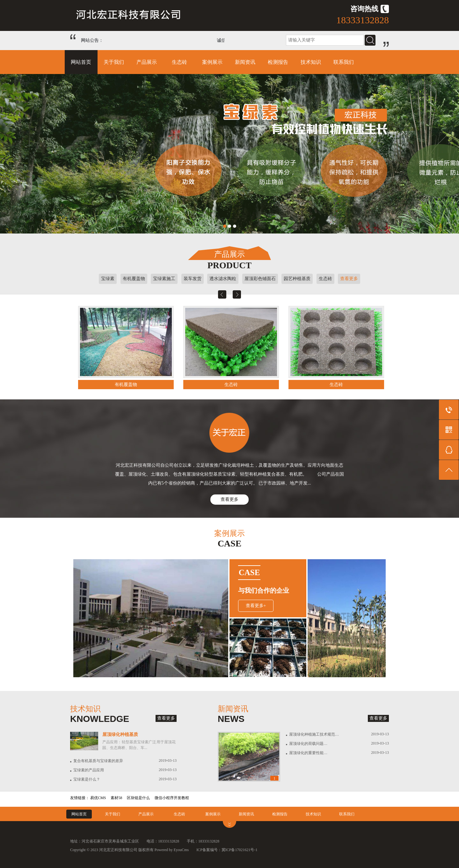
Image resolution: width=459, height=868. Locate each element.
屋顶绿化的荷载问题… (308, 744)
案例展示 (212, 62)
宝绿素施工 (164, 279)
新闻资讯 (245, 62)
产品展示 (147, 62)
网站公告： (92, 40)
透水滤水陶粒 (223, 279)
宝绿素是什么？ (87, 779)
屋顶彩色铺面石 (260, 279)
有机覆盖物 (134, 279)
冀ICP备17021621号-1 (240, 850)
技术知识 (311, 62)
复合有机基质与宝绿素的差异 (98, 761)
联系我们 (344, 62)
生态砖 (179, 62)
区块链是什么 (138, 798)
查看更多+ (256, 606)
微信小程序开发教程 (172, 798)
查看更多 (349, 279)
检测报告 (278, 62)
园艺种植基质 (297, 279)
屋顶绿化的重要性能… (308, 753)
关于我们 (114, 62)
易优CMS (98, 798)
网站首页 (81, 62)
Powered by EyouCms (171, 850)
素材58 (116, 798)
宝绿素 (108, 279)
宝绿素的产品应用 (89, 770)
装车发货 (193, 279)
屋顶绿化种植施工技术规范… (314, 734)
